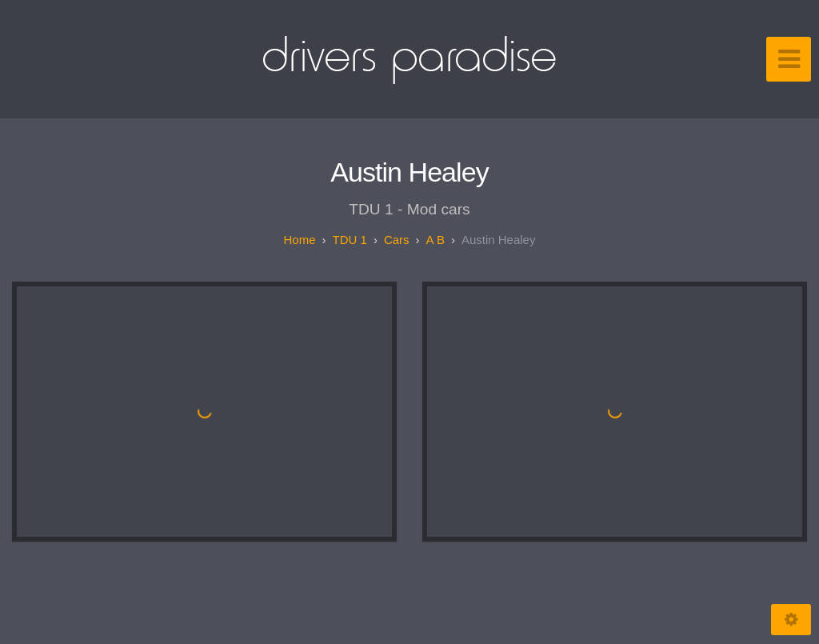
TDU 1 (350, 240)
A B (435, 240)
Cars (397, 240)
